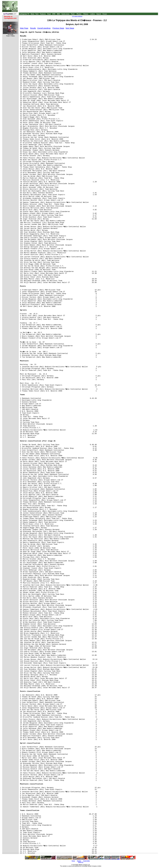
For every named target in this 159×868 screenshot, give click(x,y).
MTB (54, 14)
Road (49, 14)
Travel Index (86, 861)
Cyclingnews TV (24, 14)
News (33, 14)
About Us (81, 862)
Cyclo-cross (66, 14)
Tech (37, 14)
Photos (79, 14)
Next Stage (70, 28)
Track (73, 14)
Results (33, 28)
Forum (105, 14)
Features (43, 14)
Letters (93, 14)
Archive (79, 861)
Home (73, 861)
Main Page (24, 28)
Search (99, 14)
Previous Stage (58, 28)
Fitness (86, 14)
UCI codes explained (77, 16)
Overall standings (44, 28)
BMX (58, 14)
